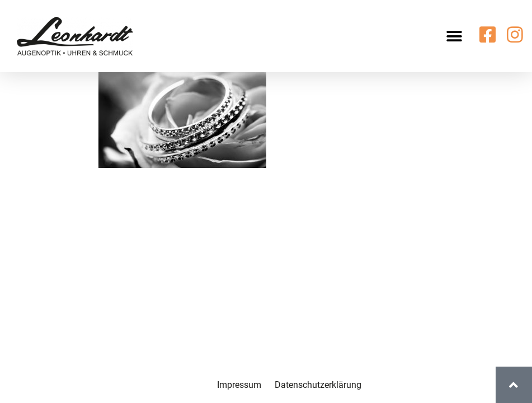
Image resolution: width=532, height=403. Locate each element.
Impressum (239, 385)
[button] (455, 36)
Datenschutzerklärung (318, 385)
